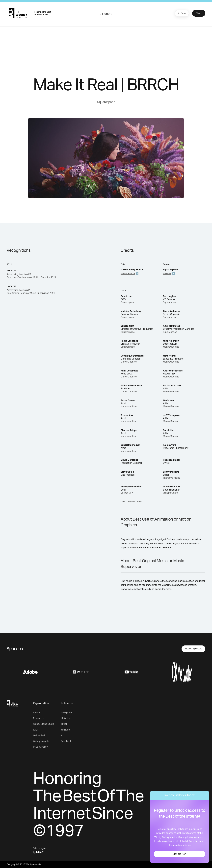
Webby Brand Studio (44, 724)
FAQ (35, 730)
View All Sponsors (194, 649)
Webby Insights (41, 741)
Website (167, 274)
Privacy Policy (40, 747)
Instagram (66, 713)
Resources (39, 718)
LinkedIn (65, 718)
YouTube (65, 730)
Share (199, 13)
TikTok (64, 724)
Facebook (66, 741)
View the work (128, 274)
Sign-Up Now (180, 854)
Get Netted (39, 735)
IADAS (37, 713)
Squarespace (106, 102)
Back (182, 13)
